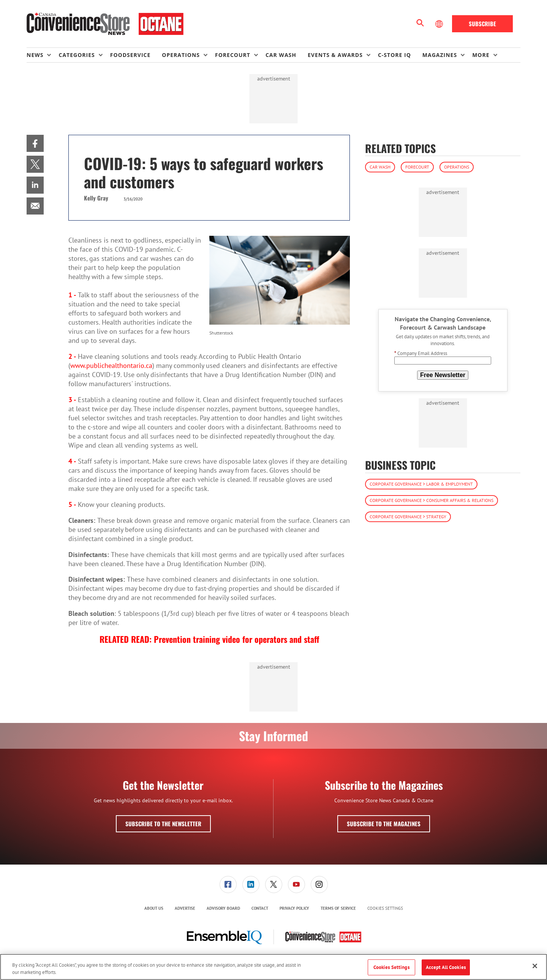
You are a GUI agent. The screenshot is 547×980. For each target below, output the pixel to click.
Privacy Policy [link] (294, 908)
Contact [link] (260, 908)
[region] (273, 967)
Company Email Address (421, 353)
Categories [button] (77, 55)
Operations (457, 167)
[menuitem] (43, 55)
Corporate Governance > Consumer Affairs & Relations (432, 500)
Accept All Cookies (446, 967)
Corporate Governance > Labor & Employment (421, 484)
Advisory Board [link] (223, 908)
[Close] (535, 966)
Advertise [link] (185, 908)
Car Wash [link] (281, 55)
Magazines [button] (440, 55)
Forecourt (417, 167)
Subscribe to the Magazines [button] (384, 824)
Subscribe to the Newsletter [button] (163, 824)
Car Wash (380, 167)
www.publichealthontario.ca (111, 365)
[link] (35, 143)
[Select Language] (440, 24)
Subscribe (482, 24)
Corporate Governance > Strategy (408, 517)
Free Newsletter (443, 375)
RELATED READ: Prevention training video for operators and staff (209, 639)
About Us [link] (154, 908)
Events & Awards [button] (335, 55)
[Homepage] (105, 24)
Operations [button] (181, 55)
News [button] (35, 55)
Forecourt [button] (233, 55)
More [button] (481, 55)
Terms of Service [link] (338, 908)
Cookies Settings (385, 908)
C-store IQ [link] (394, 55)
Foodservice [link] (130, 55)
